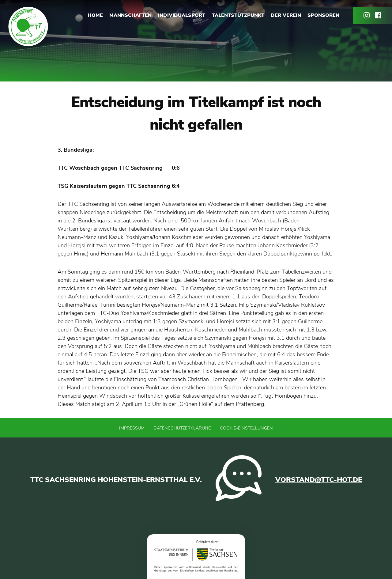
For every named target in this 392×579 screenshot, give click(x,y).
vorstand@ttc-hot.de (319, 480)
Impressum (132, 428)
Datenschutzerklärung (182, 428)
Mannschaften (130, 15)
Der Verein (286, 15)
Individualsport (182, 15)
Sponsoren (323, 15)
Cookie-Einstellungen (246, 428)
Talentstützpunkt (238, 15)
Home (95, 15)
